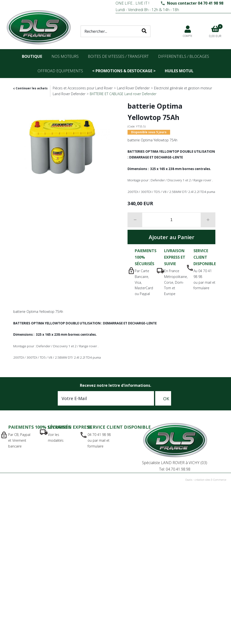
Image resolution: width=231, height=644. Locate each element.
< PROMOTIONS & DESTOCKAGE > (124, 71)
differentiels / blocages (184, 56)
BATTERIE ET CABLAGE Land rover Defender (123, 94)
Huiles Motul (179, 71)
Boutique (32, 56)
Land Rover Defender (133, 88)
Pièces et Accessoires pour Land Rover (83, 88)
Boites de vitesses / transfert (118, 56)
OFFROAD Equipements (60, 71)
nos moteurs (65, 56)
